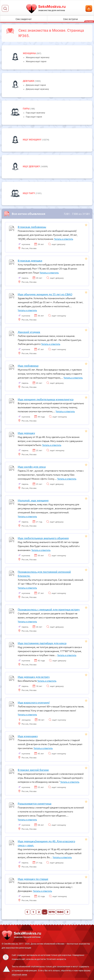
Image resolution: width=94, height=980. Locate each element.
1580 (60, 912)
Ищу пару (29, 193)
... (45, 912)
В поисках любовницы (32, 227)
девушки (29, 81)
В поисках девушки (30, 260)
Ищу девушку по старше (33, 879)
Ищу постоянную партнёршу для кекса (42, 643)
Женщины (30, 53)
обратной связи (19, 975)
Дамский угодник (29, 332)
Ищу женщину (32, 140)
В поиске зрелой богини (33, 770)
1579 (52, 912)
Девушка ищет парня (36, 85)
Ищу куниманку (28, 736)
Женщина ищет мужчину (38, 57)
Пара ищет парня (34, 117)
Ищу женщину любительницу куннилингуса (46, 399)
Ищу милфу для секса (32, 467)
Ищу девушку (32, 166)
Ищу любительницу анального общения (43, 538)
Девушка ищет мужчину (37, 89)
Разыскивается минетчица (35, 803)
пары (26, 109)
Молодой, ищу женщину (33, 500)
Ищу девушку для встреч (34, 677)
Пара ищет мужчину (35, 113)
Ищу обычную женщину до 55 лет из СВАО (45, 294)
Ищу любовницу (28, 365)
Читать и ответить (64, 239)
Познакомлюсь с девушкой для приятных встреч (49, 609)
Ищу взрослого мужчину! (34, 702)
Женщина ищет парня (36, 62)
